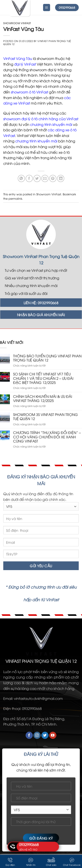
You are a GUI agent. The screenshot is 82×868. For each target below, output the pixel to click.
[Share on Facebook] (29, 178)
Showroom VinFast (17, 23)
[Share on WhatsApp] (21, 178)
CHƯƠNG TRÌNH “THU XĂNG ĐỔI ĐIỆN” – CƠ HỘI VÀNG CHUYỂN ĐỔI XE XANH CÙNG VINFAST (47, 437)
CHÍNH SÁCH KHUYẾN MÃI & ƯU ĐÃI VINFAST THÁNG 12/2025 (43, 399)
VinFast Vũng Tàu (18, 58)
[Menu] (47, 8)
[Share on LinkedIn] (61, 178)
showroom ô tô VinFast (30, 92)
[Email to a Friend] (45, 178)
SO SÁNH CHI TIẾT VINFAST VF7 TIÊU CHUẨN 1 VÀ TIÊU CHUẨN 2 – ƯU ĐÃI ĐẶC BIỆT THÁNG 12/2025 (43, 378)
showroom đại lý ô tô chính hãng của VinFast (41, 119)
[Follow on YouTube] (53, 735)
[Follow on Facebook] (29, 735)
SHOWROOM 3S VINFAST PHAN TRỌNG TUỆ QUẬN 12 (45, 417)
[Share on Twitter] (37, 178)
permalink (15, 198)
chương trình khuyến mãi (51, 124)
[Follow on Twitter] (45, 735)
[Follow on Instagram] (37, 735)
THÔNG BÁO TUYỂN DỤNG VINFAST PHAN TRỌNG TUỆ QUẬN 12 (47, 358)
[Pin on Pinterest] (53, 178)
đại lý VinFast (25, 64)
